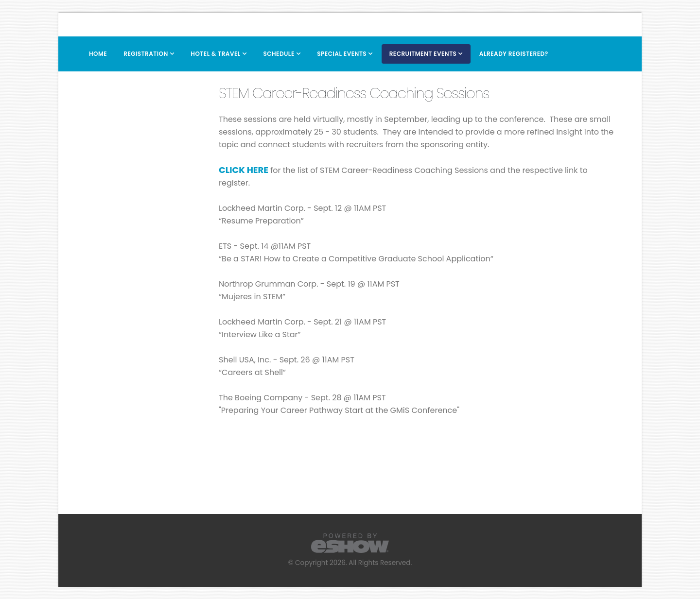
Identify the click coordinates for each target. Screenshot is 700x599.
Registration (146, 54)
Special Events (342, 54)
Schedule (279, 54)
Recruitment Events (423, 54)
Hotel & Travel (216, 54)
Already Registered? (514, 54)
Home (98, 54)
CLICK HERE (244, 170)
